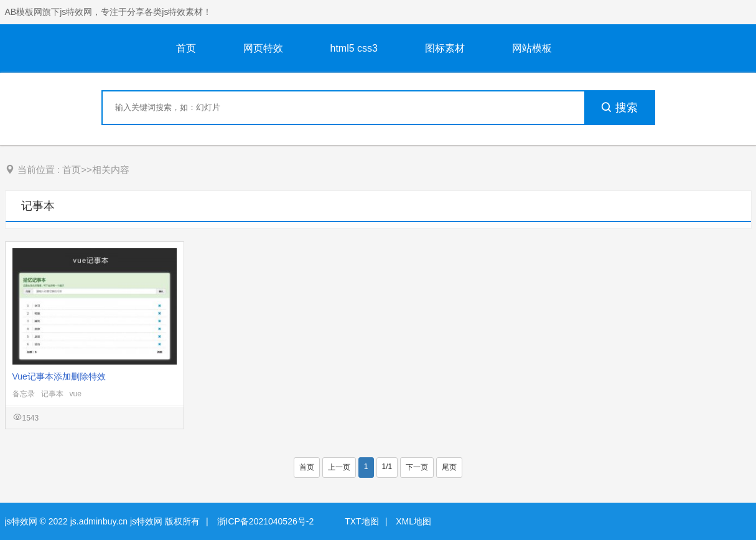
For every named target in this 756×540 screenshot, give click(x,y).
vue (76, 394)
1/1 (387, 467)
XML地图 (413, 521)
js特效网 (21, 521)
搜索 (619, 108)
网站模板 (532, 48)
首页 (186, 48)
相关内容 (111, 170)
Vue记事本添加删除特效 (59, 376)
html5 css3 (354, 48)
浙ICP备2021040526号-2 (266, 521)
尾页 (449, 467)
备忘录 (24, 394)
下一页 (417, 467)
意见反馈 (730, 501)
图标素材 (445, 48)
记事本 (38, 206)
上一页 (339, 467)
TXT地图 (362, 521)
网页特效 (263, 48)
